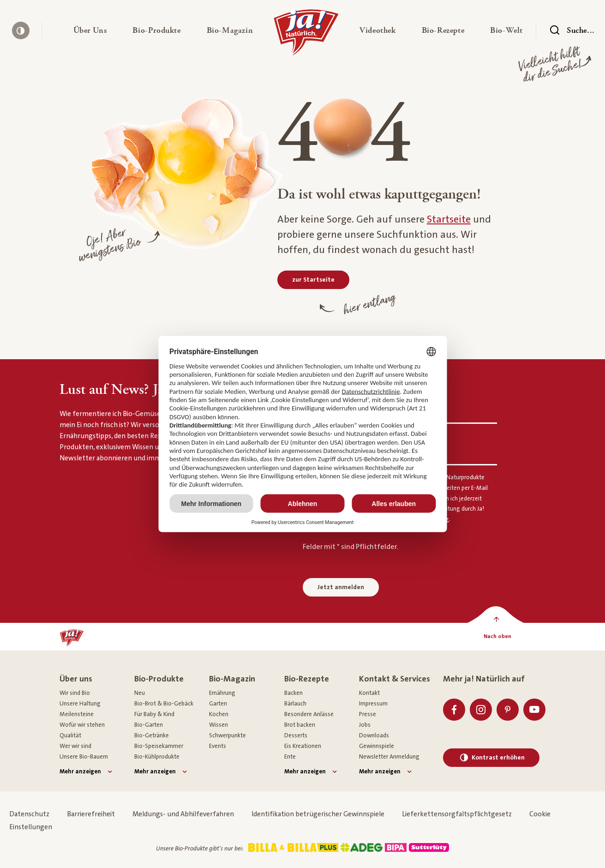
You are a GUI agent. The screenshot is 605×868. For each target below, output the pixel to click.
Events (218, 746)
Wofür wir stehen (82, 725)
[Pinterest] (508, 710)
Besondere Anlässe (309, 714)
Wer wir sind (75, 746)
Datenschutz (29, 814)
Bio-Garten (149, 725)
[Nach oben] (498, 637)
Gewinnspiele (377, 746)
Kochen (219, 714)
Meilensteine (77, 714)
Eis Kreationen (303, 746)
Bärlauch (295, 704)
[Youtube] (534, 710)
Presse (368, 714)
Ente (290, 757)
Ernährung (222, 693)
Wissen (219, 725)
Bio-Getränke (152, 735)
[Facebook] (454, 710)
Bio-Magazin (232, 679)
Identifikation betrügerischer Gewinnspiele (318, 814)
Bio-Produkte (159, 679)
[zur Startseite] (313, 280)
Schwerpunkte (228, 735)
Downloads (374, 735)
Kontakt (369, 693)
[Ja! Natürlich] (306, 35)
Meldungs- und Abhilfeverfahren (183, 814)
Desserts (296, 735)
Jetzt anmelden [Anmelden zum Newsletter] (341, 587)
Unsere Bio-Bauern (84, 757)
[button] (90, 30)
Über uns (76, 679)
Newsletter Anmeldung (389, 757)
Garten (218, 704)
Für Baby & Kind (154, 714)
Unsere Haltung (80, 704)
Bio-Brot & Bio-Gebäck (164, 704)
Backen (294, 693)
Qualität (70, 735)
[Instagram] (481, 710)
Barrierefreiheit (91, 814)
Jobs (365, 725)
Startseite (449, 220)
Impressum (373, 704)
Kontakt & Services (395, 679)
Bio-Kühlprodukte (157, 757)
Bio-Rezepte (307, 679)
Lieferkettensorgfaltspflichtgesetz (457, 814)
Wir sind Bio (75, 693)
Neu (140, 693)
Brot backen (300, 725)
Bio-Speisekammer (159, 746)
